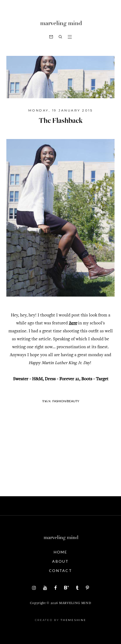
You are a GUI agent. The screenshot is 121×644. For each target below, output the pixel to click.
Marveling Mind (75, 603)
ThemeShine (73, 620)
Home (60, 552)
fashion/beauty (66, 401)
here (73, 323)
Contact (60, 571)
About (60, 561)
